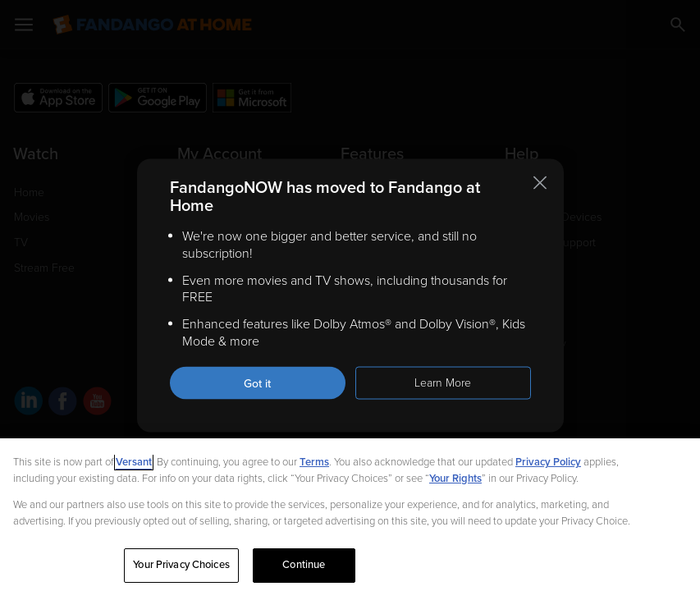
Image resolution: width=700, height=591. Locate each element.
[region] (350, 515)
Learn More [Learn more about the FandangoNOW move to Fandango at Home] (443, 382)
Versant (134, 462)
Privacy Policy (548, 462)
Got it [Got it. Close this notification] (257, 383)
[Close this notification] (540, 183)
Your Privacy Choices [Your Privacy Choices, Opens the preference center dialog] (181, 565)
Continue (304, 565)
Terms (314, 462)
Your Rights (455, 479)
